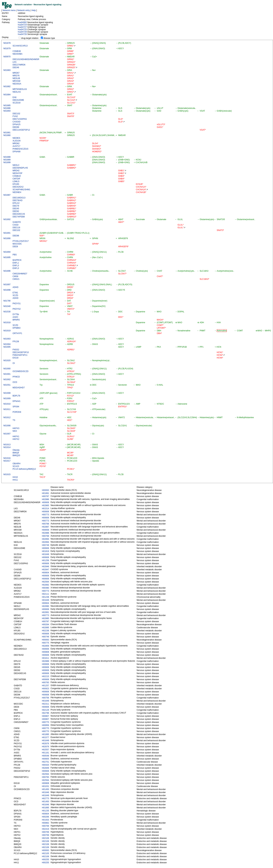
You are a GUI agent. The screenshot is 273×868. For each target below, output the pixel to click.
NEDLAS (17, 92)
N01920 (7, 360)
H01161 (46, 753)
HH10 (15, 477)
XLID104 (17, 141)
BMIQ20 (16, 455)
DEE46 (16, 67)
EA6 (15, 97)
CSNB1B (17, 51)
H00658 (46, 530)
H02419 (46, 829)
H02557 (46, 750)
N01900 (7, 369)
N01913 (7, 445)
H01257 (46, 686)
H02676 (46, 744)
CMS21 (16, 279)
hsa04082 (22, 22)
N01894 (7, 252)
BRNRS (16, 320)
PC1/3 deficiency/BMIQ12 (24, 469)
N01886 (7, 108)
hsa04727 (22, 27)
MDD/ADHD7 (19, 388)
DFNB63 (16, 328)
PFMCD (16, 377)
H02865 (46, 505)
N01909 (7, 398)
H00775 (46, 643)
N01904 (7, 344)
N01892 (7, 219)
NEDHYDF (17, 173)
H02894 (46, 539)
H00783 (46, 682)
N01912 (7, 417)
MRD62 (16, 143)
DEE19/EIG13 (19, 198)
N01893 (7, 111)
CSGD (16, 225)
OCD (15, 382)
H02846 (46, 567)
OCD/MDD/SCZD (20, 371)
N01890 (7, 238)
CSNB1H (17, 176)
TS (14, 420)
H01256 (46, 560)
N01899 (7, 162)
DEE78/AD (17, 200)
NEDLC (16, 165)
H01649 (46, 554)
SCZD (15, 295)
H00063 (46, 490)
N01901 (7, 374)
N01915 (7, 474)
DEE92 (16, 211)
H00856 (46, 725)
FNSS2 (16, 350)
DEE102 (16, 114)
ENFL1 (16, 263)
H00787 (46, 496)
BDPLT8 (16, 396)
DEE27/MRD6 (19, 65)
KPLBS (16, 184)
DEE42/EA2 (18, 187)
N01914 (7, 447)
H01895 (46, 734)
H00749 (46, 545)
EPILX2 (16, 203)
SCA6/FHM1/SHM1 (21, 190)
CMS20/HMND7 (20, 274)
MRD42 (16, 171)
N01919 (7, 331)
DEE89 (16, 127)
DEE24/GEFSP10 (21, 352)
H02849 (46, 768)
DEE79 (16, 206)
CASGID (16, 122)
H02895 (46, 628)
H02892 (46, 585)
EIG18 (15, 358)
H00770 (46, 722)
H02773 (46, 798)
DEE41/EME (18, 100)
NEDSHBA (17, 54)
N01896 (7, 271)
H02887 (46, 527)
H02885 (46, 618)
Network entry (24, 10)
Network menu (9, 10)
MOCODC (17, 244)
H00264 (46, 625)
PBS (15, 255)
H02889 (46, 661)
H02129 (46, 710)
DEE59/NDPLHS (20, 168)
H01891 (46, 493)
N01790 (7, 301)
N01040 (7, 306)
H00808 (46, 652)
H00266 (46, 817)
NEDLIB (16, 78)
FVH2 (15, 116)
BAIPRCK (17, 260)
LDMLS (16, 181)
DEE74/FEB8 (19, 217)
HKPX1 (16, 436)
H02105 (46, 853)
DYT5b (16, 314)
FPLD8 (16, 342)
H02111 (46, 594)
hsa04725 (22, 30)
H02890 (46, 606)
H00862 (46, 823)
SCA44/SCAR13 (20, 46)
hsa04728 (22, 32)
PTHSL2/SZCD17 (21, 241)
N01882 (7, 86)
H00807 (46, 716)
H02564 (46, 582)
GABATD (17, 222)
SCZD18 (16, 103)
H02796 (46, 713)
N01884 (7, 95)
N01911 (7, 409)
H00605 (46, 759)
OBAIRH (16, 464)
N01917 (7, 461)
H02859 (46, 646)
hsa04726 (22, 34)
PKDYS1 (17, 304)
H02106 (46, 838)
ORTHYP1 (17, 333)
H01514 (46, 509)
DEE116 (16, 228)
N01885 (7, 105)
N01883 (7, 70)
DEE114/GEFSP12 (21, 130)
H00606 (46, 502)
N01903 (7, 339)
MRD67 (16, 73)
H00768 (46, 524)
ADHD (15, 287)
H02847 (46, 570)
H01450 (46, 789)
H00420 (46, 765)
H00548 (46, 756)
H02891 (46, 612)
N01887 (7, 195)
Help (34, 10)
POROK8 (17, 412)
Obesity (16, 450)
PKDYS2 (17, 309)
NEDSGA (17, 84)
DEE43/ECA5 (19, 214)
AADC (15, 317)
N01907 (7, 434)
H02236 (46, 631)
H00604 (46, 573)
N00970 (7, 57)
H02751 (46, 762)
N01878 (7, 43)
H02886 (46, 499)
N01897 (7, 285)
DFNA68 (16, 152)
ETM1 (15, 293)
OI (14, 363)
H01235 (46, 811)
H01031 (46, 786)
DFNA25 (16, 124)
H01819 (46, 551)
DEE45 (16, 209)
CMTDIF (16, 179)
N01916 (7, 458)
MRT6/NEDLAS (20, 89)
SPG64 (16, 407)
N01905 (7, 347)
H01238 (46, 597)
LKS (15, 62)
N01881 (7, 133)
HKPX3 (16, 428)
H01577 (46, 737)
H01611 (46, 658)
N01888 (7, 157)
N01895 (7, 257)
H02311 (46, 704)
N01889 (7, 160)
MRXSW (16, 81)
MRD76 (16, 76)
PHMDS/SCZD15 (20, 149)
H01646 (46, 792)
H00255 (46, 860)
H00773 (46, 515)
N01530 (7, 312)
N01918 (7, 323)
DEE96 (16, 236)
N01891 (7, 233)
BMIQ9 (16, 453)
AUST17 (16, 146)
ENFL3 (16, 266)
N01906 (7, 426)
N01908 (7, 393)
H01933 (46, 820)
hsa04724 (22, 25)
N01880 (7, 135)
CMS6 (15, 276)
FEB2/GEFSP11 (20, 355)
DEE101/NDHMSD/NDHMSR (26, 59)
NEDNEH (17, 192)
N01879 (7, 48)
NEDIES (16, 138)
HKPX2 (16, 439)
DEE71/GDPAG (20, 119)
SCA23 (16, 466)
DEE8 (15, 247)
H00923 (46, 689)
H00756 (46, 698)
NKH (15, 431)
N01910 (7, 404)
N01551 (7, 385)
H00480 (46, 588)
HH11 (15, 480)
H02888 (46, 533)
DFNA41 (16, 401)
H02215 (46, 676)
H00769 (46, 826)
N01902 (7, 379)
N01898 (7, 290)
